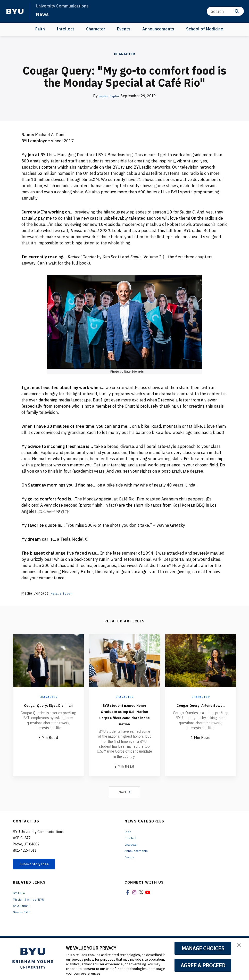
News (43, 14)
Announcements (158, 29)
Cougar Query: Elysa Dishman (48, 708)
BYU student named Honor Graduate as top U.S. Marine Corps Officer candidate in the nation (124, 717)
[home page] (15, 11)
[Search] (225, 11)
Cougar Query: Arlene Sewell (201, 708)
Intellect (65, 29)
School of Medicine (205, 29)
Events (124, 29)
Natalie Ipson (63, 593)
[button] (240, 947)
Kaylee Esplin (109, 96)
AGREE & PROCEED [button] (203, 965)
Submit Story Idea (40, 871)
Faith (40, 29)
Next (125, 798)
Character (96, 29)
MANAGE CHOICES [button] (203, 948)
